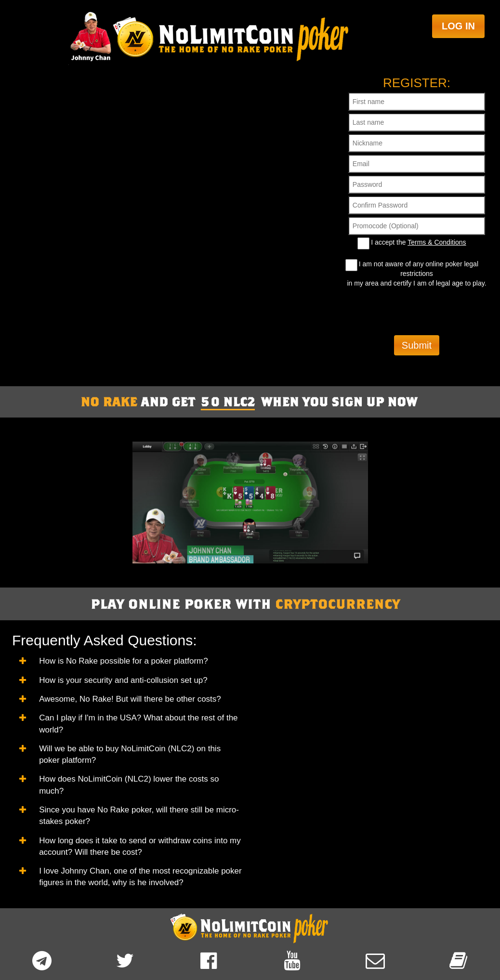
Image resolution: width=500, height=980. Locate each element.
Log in (458, 26)
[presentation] (417, 312)
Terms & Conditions (437, 242)
